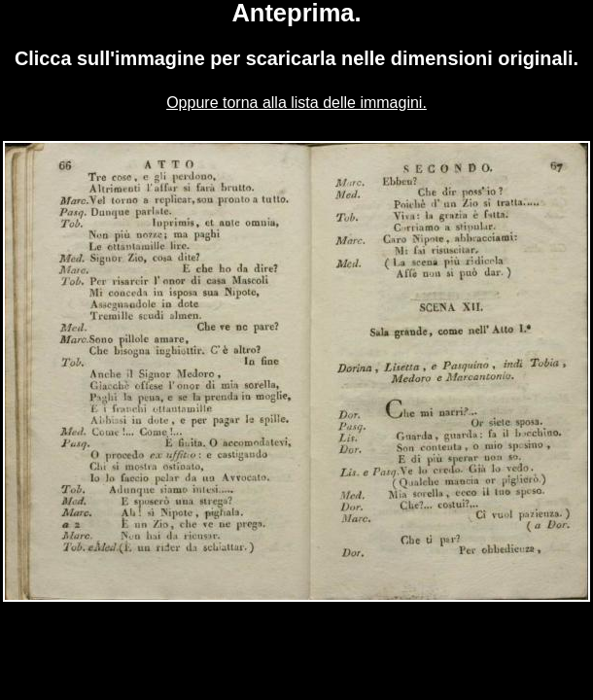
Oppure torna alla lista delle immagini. (296, 103)
